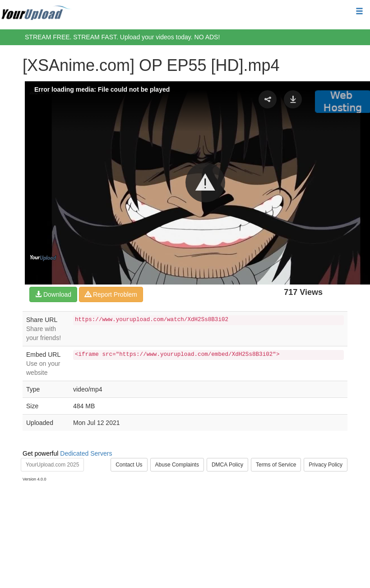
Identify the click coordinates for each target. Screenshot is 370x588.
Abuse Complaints (177, 465)
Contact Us (129, 465)
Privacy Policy (326, 465)
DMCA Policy (227, 465)
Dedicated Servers (86, 453)
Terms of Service (276, 465)
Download (53, 294)
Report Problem (111, 294)
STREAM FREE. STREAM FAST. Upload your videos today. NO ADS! (122, 37)
